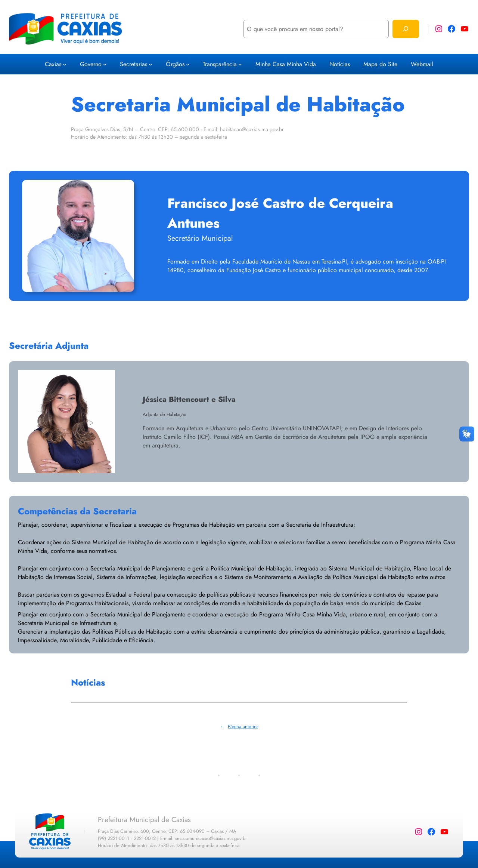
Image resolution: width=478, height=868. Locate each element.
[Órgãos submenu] (188, 64)
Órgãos (175, 64)
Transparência (220, 64)
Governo (91, 64)
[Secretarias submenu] (150, 64)
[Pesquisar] (406, 29)
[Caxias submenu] (65, 64)
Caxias (53, 64)
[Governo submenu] (105, 64)
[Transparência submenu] (240, 64)
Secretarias (134, 64)
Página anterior (239, 727)
